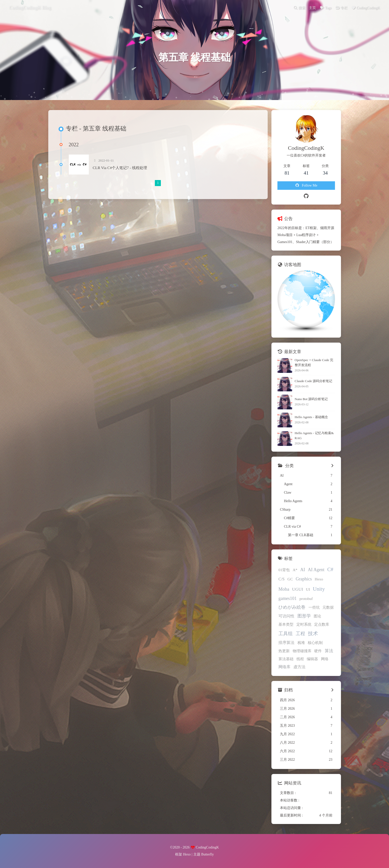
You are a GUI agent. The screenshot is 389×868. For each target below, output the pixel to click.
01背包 (284, 570)
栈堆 (301, 643)
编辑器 (312, 659)
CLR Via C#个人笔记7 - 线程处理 (120, 168)
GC (290, 579)
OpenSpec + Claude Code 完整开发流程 (314, 362)
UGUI (298, 589)
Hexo (319, 579)
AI (303, 570)
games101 (288, 598)
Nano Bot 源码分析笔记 (311, 399)
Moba (284, 589)
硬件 (318, 651)
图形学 (304, 616)
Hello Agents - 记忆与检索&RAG (314, 436)
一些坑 (314, 607)
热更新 (284, 651)
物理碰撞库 (302, 651)
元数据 (328, 607)
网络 (325, 659)
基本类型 (286, 624)
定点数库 (322, 624)
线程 (300, 659)
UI (308, 589)
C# (330, 569)
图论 (317, 616)
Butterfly (208, 854)
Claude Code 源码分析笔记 (313, 381)
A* (295, 570)
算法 (329, 651)
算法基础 (286, 659)
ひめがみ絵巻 (292, 607)
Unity (319, 589)
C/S (282, 579)
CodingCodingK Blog (30, 8)
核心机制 (315, 643)
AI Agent (316, 570)
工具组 (286, 634)
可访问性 (286, 616)
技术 (313, 633)
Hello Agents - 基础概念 (311, 417)
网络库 (284, 667)
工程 (300, 634)
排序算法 (286, 643)
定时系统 (304, 624)
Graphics (304, 579)
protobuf (306, 599)
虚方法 (299, 667)
